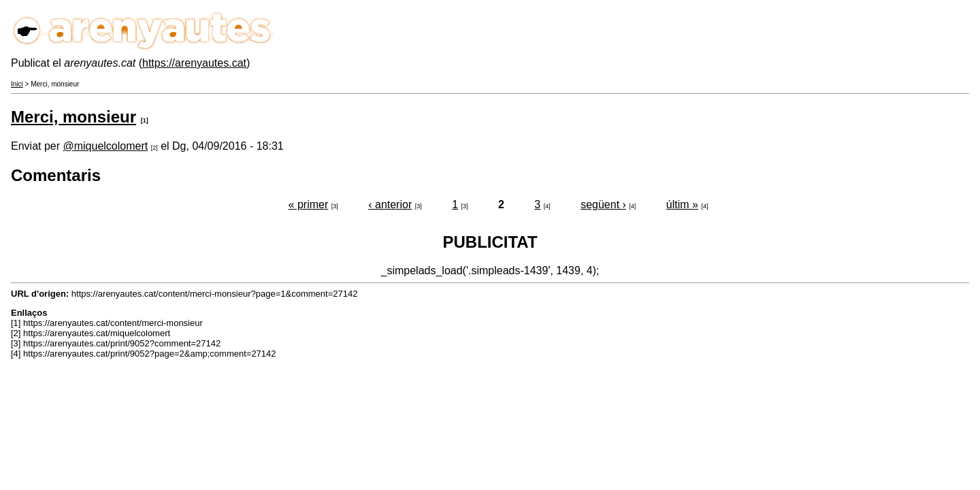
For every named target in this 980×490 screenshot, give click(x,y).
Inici (17, 84)
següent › (603, 205)
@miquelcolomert (105, 146)
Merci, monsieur (73, 117)
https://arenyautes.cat (194, 63)
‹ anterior (390, 205)
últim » (682, 205)
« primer (309, 205)
